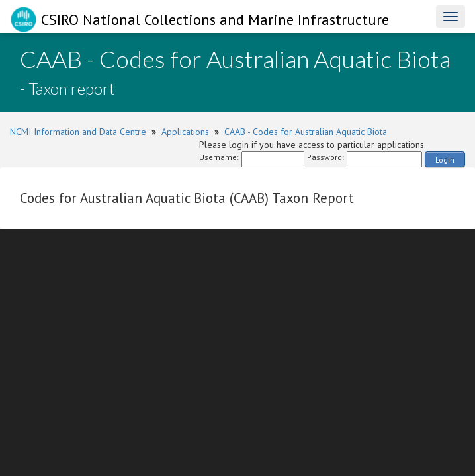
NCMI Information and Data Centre (78, 132)
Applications (185, 132)
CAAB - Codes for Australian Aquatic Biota (306, 132)
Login (445, 160)
